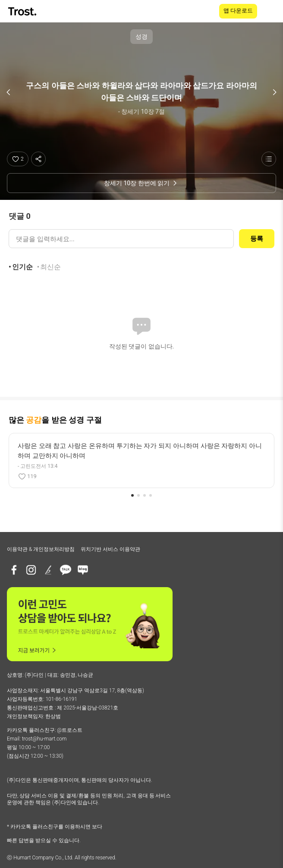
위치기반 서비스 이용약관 (110, 549)
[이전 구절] (9, 92)
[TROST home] (23, 11)
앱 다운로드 (238, 11)
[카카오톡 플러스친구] (66, 570)
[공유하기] (38, 159)
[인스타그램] (31, 570)
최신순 (50, 267)
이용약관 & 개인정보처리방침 (41, 549)
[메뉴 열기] (271, 11)
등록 (257, 239)
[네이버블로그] (83, 570)
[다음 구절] (274, 92)
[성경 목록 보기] (269, 159)
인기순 (22, 267)
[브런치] (48, 570)
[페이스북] (14, 570)
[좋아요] (18, 159)
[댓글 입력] (121, 239)
